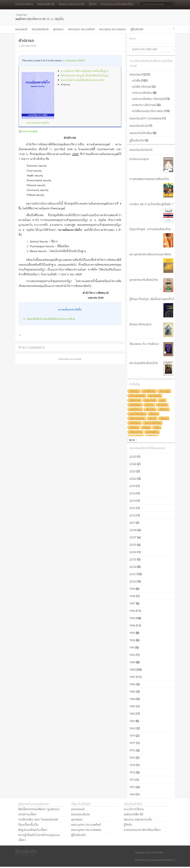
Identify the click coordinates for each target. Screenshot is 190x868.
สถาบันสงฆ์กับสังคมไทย (144, 363)
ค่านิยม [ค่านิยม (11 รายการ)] (163, 405)
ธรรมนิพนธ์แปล (40, 29)
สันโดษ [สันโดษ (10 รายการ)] (151, 409)
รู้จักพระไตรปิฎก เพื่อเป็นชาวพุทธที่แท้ (152, 299)
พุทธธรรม (58, 29)
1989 (132, 662)
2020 (133, 479)
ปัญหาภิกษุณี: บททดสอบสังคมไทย (150, 229)
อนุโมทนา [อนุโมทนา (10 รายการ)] (136, 409)
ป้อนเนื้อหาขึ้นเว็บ (28, 825)
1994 (132, 625)
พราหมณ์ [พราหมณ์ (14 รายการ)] (155, 396)
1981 (132, 721)
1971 (132, 780)
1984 (133, 699)
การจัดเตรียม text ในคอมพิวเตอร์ (38, 819)
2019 (133, 486)
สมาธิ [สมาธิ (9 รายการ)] (152, 418)
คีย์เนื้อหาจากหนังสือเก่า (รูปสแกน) (39, 809)
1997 (132, 603)
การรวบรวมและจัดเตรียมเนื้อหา (117, 4)
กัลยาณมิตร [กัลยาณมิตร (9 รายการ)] (137, 418)
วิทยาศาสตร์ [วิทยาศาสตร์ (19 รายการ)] (137, 396)
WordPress (169, 860)
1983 (132, 706)
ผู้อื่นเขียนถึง (137, 29)
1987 (133, 677)
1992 (132, 640)
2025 (133, 457)
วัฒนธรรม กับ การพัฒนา (144, 344)
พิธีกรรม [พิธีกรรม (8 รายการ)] (135, 423)
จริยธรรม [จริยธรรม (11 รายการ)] (135, 405)
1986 (133, 684)
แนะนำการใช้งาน (24, 4)
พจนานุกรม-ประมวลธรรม (112, 29)
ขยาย (132, 440)
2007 (133, 537)
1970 (133, 787)
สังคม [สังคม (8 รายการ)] (164, 418)
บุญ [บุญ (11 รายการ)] (162, 400)
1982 (133, 714)
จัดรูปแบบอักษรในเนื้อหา (33, 830)
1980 (133, 728)
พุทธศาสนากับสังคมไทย (144, 280)
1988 (133, 670)
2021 (133, 471)
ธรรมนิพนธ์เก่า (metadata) (146, 118)
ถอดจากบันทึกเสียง (141, 133)
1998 (132, 596)
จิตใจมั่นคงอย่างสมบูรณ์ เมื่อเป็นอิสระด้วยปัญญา (85, 76)
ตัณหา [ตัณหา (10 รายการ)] (154, 414)
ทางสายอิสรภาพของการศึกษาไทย (149, 179)
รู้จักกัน (93, 4)
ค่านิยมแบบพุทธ (139, 159)
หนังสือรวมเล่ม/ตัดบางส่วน (148, 111)
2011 (132, 523)
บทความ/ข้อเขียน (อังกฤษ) (148, 99)
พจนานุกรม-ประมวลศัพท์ (81, 29)
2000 (133, 581)
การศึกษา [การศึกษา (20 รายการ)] (149, 391)
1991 (132, 648)
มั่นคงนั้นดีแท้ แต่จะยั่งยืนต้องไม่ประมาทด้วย (83, 80)
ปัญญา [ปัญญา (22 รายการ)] (134, 391)
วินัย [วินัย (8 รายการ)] (157, 427)
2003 (133, 559)
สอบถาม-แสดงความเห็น (72, 4)
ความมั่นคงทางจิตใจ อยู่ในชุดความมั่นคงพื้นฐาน (85, 71)
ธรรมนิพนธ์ (21, 29)
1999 (132, 589)
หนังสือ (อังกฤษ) (142, 87)
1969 (132, 794)
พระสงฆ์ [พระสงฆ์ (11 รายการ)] (150, 400)
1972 (132, 772)
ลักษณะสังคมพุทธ (140, 324)
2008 (133, 530)
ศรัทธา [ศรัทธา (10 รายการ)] (164, 409)
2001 (133, 574)
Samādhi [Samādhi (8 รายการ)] (152, 432)
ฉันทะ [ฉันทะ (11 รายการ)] (150, 405)
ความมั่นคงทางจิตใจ (73, 61)
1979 (132, 736)
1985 (132, 692)
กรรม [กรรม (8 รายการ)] (146, 427)
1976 (132, 750)
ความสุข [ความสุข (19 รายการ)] (165, 391)
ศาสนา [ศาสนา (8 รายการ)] (134, 427)
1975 (132, 758)
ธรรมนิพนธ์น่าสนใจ (141, 150)
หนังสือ (136, 80)
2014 (133, 501)
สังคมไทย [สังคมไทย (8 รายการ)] (136, 432)
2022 (133, 464)
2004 (133, 552)
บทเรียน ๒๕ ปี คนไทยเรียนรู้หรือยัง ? (152, 204)
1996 (132, 611)
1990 (132, 655)
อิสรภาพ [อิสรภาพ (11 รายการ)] (135, 400)
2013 (133, 508)
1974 (132, 765)
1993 (132, 633)
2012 (133, 515)
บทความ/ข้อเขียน (142, 93)
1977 (132, 743)
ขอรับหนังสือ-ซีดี (46, 4)
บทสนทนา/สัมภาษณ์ (144, 105)
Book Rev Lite (142, 860)
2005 (133, 545)
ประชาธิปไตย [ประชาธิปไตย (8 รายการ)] (153, 423)
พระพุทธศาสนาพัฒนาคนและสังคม (150, 254)
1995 (132, 618)
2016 (133, 493)
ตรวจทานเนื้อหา (28, 814)
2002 (133, 567)
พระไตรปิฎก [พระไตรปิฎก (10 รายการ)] (137, 414)
